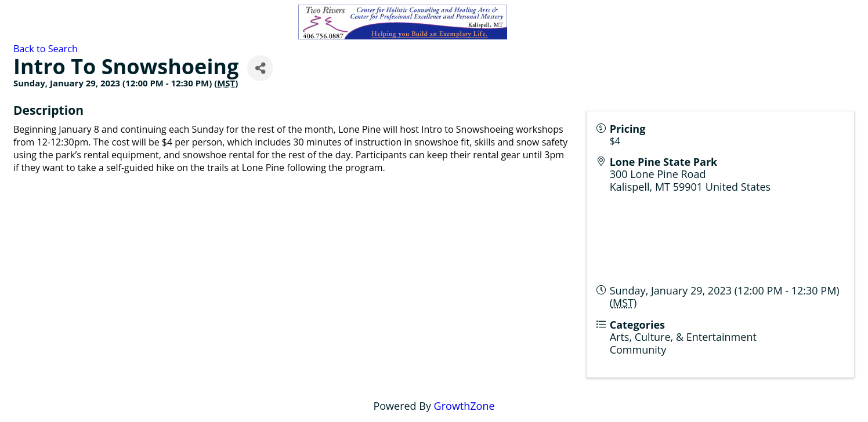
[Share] (260, 68)
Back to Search (46, 49)
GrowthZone (464, 406)
